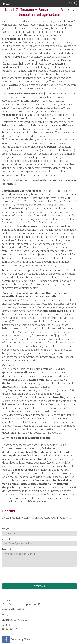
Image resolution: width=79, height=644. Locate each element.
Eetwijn (7, 3)
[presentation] (26, 575)
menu (72, 3)
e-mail (6, 539)
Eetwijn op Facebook (23, 639)
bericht (7, 549)
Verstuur (39, 586)
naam (6, 529)
